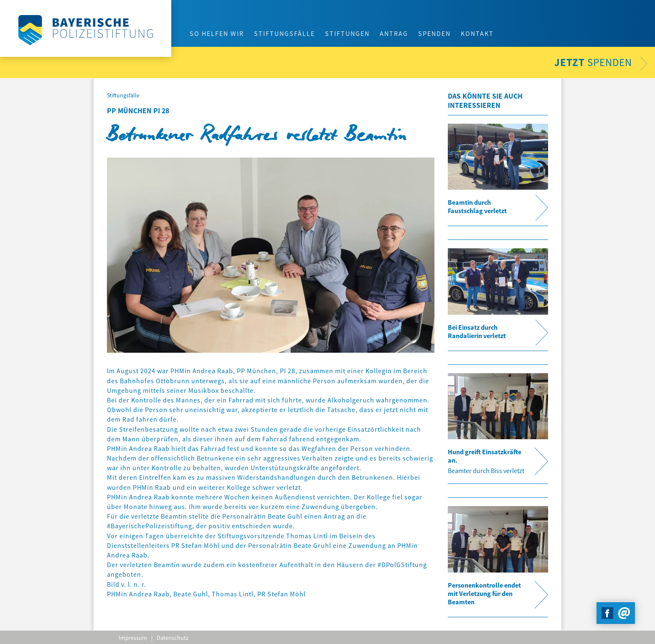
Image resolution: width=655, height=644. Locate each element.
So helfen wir (217, 33)
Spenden (434, 33)
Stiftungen (347, 33)
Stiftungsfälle (284, 33)
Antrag (394, 33)
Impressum (133, 638)
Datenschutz (173, 638)
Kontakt (477, 33)
